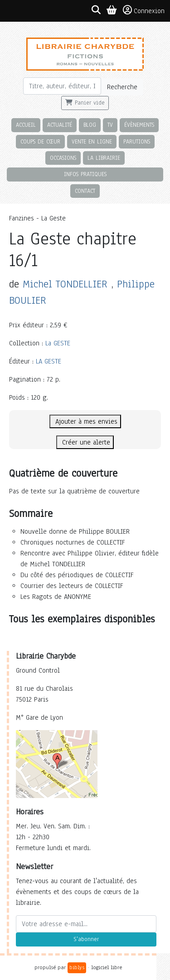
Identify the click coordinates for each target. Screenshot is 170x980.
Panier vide (85, 103)
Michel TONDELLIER (65, 284)
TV (110, 125)
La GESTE (58, 343)
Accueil (26, 125)
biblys (77, 967)
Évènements (139, 125)
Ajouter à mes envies (85, 421)
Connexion (144, 10)
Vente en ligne (92, 141)
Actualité (60, 125)
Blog (90, 125)
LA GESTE (49, 361)
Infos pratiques (85, 174)
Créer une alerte (85, 442)
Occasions (63, 158)
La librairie (104, 158)
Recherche (122, 87)
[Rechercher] (62, 86)
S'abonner (86, 939)
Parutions (137, 141)
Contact (85, 191)
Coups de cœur (40, 141)
